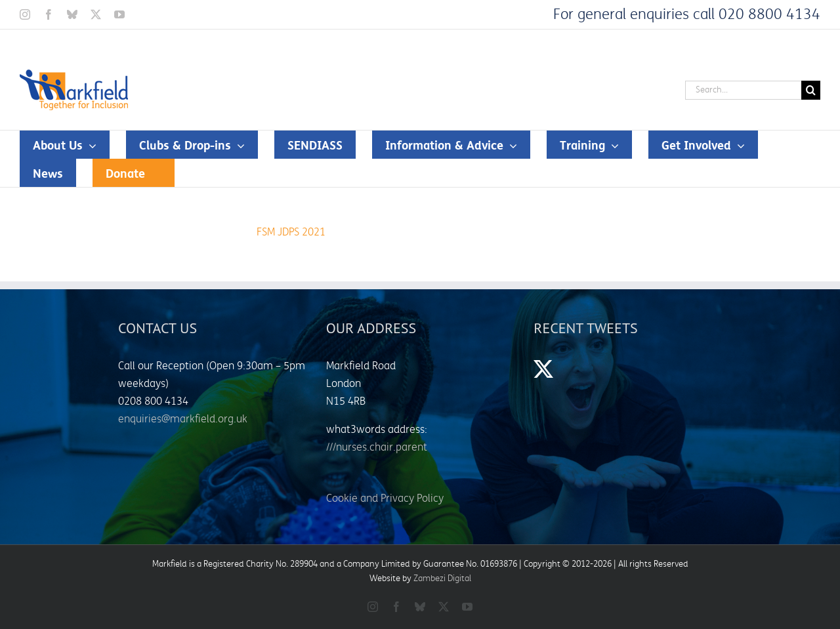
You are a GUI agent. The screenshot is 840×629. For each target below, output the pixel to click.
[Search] (811, 90)
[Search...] (743, 90)
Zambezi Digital (442, 578)
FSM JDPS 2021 (291, 232)
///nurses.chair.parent (377, 447)
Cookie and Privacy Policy (385, 498)
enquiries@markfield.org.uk (183, 419)
